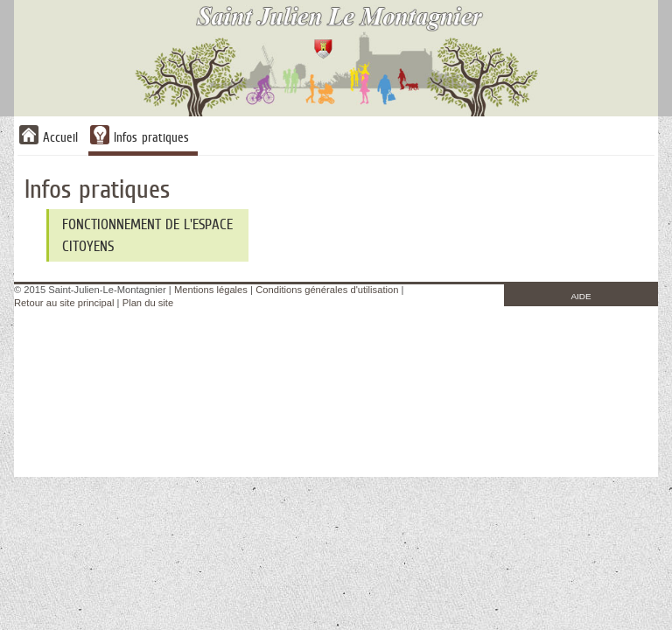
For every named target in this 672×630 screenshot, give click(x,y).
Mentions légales (211, 290)
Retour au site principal (64, 303)
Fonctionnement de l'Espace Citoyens (147, 235)
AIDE (581, 296)
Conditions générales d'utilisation (327, 290)
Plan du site (148, 303)
